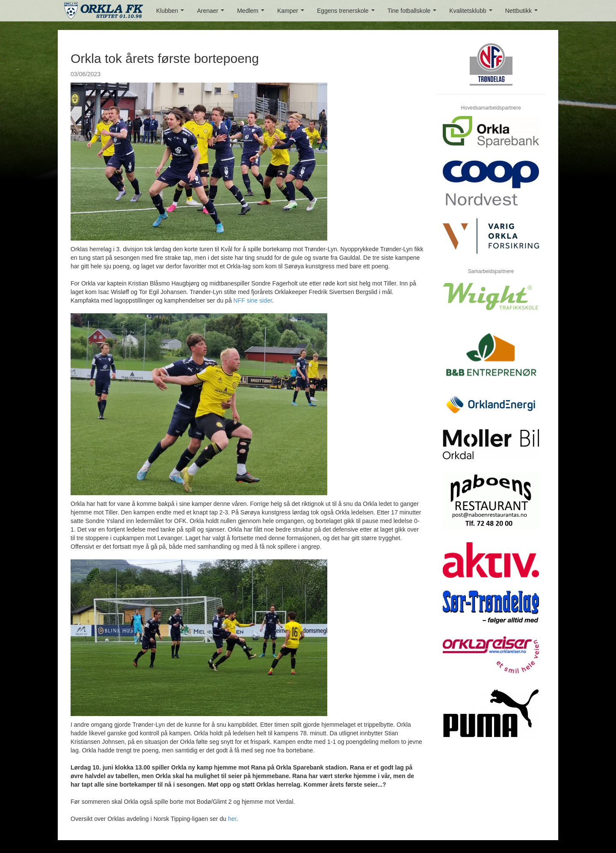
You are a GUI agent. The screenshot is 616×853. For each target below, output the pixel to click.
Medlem (252, 13)
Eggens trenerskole (347, 13)
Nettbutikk (523, 13)
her (232, 819)
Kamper (292, 13)
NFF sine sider (253, 300)
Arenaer (212, 13)
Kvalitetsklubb (472, 13)
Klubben (172, 13)
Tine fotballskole (414, 13)
